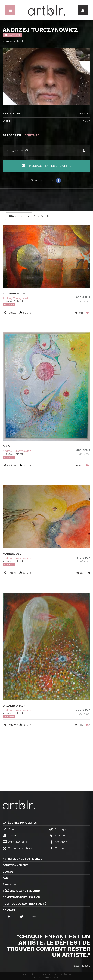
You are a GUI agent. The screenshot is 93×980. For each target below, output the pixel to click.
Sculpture (59, 835)
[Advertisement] (46, 765)
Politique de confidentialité (24, 904)
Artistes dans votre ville (22, 859)
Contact (9, 910)
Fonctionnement (15, 865)
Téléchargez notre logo (21, 891)
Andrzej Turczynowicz (17, 298)
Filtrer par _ (19, 216)
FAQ (5, 878)
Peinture (11, 829)
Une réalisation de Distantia (47, 978)
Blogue (8, 872)
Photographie (61, 829)
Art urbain (59, 842)
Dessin (10, 835)
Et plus (57, 848)
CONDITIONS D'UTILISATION (21, 897)
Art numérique (15, 842)
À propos (9, 885)
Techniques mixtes (18, 848)
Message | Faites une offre (47, 166)
